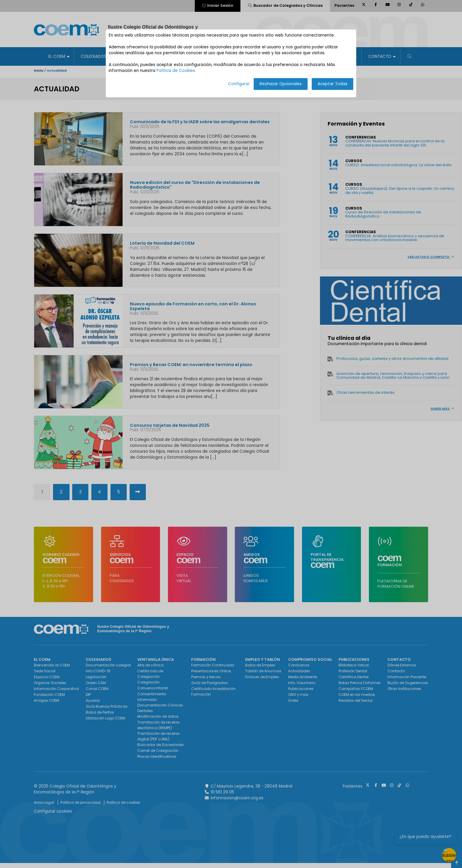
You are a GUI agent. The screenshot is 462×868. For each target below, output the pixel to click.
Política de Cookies (176, 71)
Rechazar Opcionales (281, 84)
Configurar (239, 84)
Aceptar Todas (333, 84)
